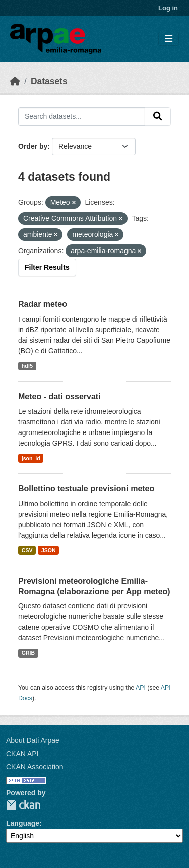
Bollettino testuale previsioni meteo (86, 489)
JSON (49, 550)
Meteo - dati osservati (59, 396)
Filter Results (47, 267)
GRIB (28, 653)
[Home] (15, 81)
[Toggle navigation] (169, 39)
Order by (33, 146)
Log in (168, 8)
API (141, 688)
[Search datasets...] (82, 116)
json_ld (31, 458)
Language (23, 823)
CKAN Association (35, 767)
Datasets (49, 81)
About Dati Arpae (33, 740)
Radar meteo (43, 304)
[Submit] (158, 116)
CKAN (23, 805)
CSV (27, 550)
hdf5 (27, 366)
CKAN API (22, 754)
